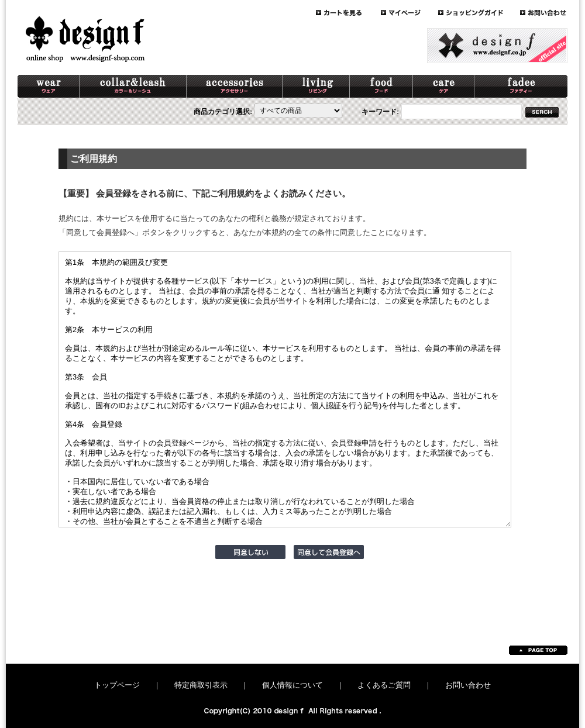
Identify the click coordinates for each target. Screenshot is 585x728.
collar (133, 86)
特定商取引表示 (201, 685)
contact (544, 13)
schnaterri (521, 86)
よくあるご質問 (384, 685)
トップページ (117, 685)
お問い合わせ (468, 685)
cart (348, 13)
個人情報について (292, 685)
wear (49, 86)
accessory (235, 86)
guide (479, 13)
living (316, 86)
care (444, 86)
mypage (409, 13)
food (381, 86)
